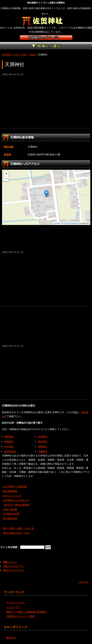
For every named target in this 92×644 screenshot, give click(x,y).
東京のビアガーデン (14, 570)
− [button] (6, 179)
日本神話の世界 (11, 514)
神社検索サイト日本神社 (46, 37)
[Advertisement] (46, 102)
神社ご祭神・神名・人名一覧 (18, 528)
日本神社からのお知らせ (16, 500)
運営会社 (11, 638)
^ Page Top (83, 582)
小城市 (32, 55)
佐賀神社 (43, 437)
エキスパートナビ (16, 603)
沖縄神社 (43, 452)
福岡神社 (9, 437)
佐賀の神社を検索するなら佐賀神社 (46, 21)
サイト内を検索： (10, 547)
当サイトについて (12, 496)
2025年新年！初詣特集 (15, 487)
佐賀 (23, 55)
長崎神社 (9, 442)
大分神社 (9, 447)
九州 (16, 55)
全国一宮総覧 (10, 509)
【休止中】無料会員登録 (16, 505)
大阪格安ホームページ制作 (21, 616)
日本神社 (7, 55)
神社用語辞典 (10, 518)
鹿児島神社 (10, 452)
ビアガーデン (13, 607)
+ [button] (6, 174)
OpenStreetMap (71, 223)
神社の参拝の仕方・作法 (16, 533)
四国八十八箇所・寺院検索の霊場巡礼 (27, 612)
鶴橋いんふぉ (10, 562)
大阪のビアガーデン (14, 566)
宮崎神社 (43, 447)
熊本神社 (43, 442)
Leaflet (57, 223)
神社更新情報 (10, 491)
